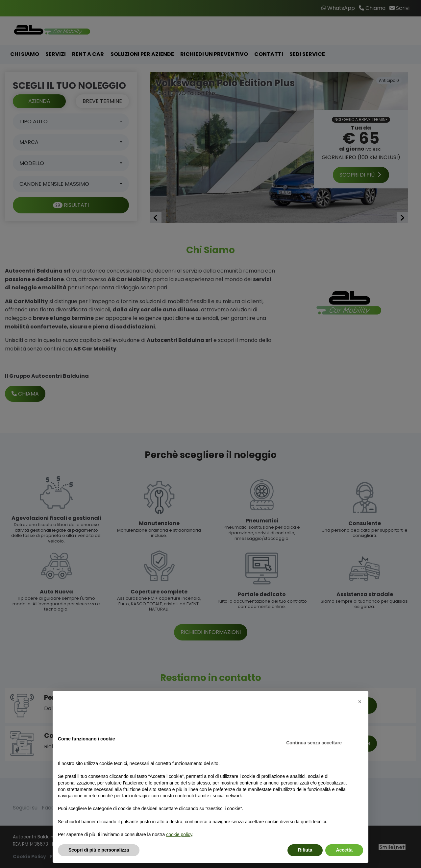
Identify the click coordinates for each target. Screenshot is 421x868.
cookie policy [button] (179, 834)
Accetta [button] (344, 850)
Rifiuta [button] (305, 850)
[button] (360, 702)
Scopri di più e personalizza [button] (99, 850)
